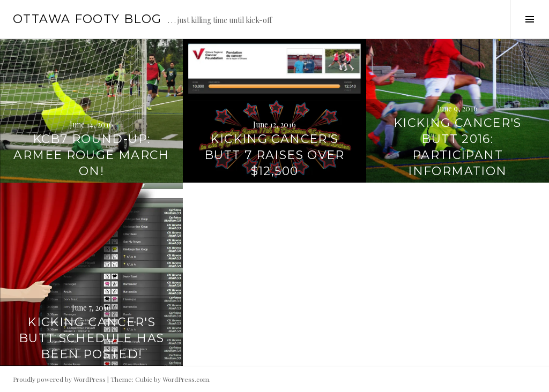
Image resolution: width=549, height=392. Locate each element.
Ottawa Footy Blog (87, 19)
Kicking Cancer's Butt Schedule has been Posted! (91, 338)
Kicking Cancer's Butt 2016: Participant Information (458, 147)
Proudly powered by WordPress (59, 379)
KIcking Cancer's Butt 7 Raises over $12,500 (274, 155)
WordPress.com (186, 379)
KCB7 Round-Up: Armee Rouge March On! (91, 155)
